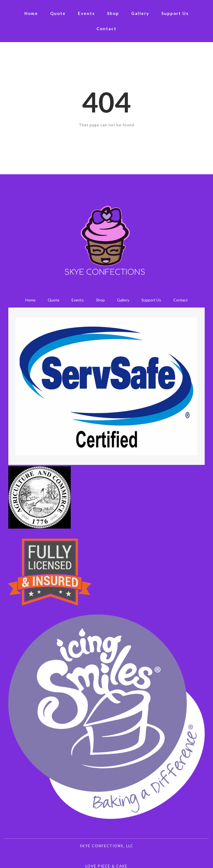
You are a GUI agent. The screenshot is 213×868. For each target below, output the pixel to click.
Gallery (140, 13)
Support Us (175, 13)
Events (86, 13)
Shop (113, 13)
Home (31, 13)
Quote (58, 13)
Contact (106, 29)
